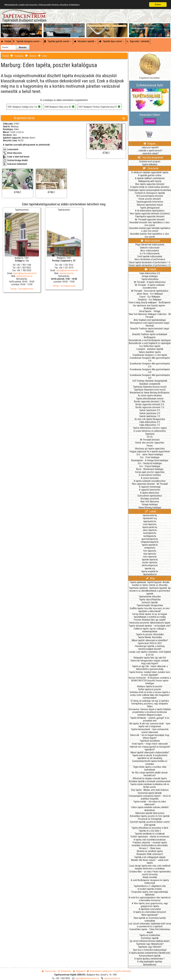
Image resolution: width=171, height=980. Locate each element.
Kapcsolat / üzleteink (138, 41)
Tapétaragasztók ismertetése (150, 202)
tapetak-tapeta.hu (150, 560)
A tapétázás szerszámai (150, 909)
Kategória (19, 56)
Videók (150, 269)
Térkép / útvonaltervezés (22, 289)
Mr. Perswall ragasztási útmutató (150, 220)
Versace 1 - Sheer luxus (150, 848)
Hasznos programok (150, 157)
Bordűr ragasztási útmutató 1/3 (150, 407)
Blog (150, 578)
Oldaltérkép (65, 971)
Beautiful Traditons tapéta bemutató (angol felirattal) (150, 330)
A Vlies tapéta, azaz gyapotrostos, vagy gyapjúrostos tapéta (150, 905)
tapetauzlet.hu (150, 521)
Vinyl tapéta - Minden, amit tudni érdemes (150, 790)
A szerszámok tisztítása (150, 475)
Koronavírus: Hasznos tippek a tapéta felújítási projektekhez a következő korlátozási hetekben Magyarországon (150, 712)
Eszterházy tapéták (150, 938)
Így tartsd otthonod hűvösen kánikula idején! (150, 941)
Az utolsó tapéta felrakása (150, 396)
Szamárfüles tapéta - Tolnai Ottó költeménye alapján (150, 931)
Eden (45, 56)
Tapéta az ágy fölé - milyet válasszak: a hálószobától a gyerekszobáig (150, 668)
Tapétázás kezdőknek (150, 741)
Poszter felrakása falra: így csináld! (150, 620)
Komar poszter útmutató (150, 199)
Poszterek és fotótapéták (150, 819)
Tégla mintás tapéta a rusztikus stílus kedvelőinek (150, 768)
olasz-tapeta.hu (150, 530)
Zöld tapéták (150, 825)
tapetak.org (150, 568)
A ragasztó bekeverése (150, 490)
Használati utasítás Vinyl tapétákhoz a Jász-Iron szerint (150, 235)
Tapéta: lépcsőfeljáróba (150, 600)
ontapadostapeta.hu (150, 542)
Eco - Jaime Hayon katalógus (150, 454)
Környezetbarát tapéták (150, 956)
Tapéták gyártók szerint (58, 41)
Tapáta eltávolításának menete (150, 399)
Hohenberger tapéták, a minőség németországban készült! (150, 648)
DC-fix (150, 437)
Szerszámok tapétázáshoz (150, 496)
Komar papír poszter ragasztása (150, 472)
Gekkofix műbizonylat (150, 248)
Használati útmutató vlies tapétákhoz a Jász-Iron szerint (150, 224)
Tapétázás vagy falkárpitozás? (150, 944)
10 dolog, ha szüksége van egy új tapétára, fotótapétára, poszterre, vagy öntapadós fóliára (150, 704)
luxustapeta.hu (150, 533)
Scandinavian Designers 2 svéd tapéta (150, 355)
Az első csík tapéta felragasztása (150, 419)
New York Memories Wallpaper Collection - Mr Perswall (150, 316)
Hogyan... (150, 144)
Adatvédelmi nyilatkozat (99, 971)
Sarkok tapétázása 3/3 (150, 410)
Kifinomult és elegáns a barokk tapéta (150, 778)
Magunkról (79, 971)
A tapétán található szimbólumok (150, 178)
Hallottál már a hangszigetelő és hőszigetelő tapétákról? (150, 748)
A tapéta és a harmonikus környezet (150, 912)
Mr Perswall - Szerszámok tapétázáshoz (150, 291)
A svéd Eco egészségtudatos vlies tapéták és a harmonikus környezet (150, 899)
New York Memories (150, 502)
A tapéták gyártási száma (150, 175)
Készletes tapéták (85, 41)
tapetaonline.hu (150, 574)
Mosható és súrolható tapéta (150, 851)
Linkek (151, 511)
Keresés (23, 47)
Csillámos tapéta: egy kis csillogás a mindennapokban (150, 630)
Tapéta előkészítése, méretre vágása (150, 428)
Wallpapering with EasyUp (150, 181)
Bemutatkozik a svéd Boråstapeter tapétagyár (150, 340)
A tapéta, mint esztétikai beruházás (150, 840)
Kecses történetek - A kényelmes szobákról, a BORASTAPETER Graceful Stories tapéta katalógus (150, 681)
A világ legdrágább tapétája (150, 962)
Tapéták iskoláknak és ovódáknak (150, 834)
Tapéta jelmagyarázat (150, 208)
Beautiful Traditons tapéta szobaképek (150, 334)
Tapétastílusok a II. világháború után (150, 886)
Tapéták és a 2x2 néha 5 (150, 831)
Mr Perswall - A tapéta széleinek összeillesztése (150, 286)
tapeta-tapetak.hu (150, 545)
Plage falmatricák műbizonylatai (150, 245)
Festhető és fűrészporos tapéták (150, 193)
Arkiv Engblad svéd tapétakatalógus (150, 320)
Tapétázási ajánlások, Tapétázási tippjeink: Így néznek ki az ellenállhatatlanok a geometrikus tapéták (150, 591)
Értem (158, 4)
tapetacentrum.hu (24, 276)
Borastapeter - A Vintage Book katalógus (150, 460)
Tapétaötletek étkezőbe (150, 597)
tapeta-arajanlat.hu (150, 571)
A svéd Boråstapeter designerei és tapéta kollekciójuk (150, 882)
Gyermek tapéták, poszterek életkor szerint (150, 822)
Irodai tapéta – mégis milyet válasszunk (150, 744)
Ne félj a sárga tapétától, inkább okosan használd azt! (150, 774)
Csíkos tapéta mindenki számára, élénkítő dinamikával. (150, 809)
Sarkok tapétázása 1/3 (150, 416)
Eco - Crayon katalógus (150, 466)
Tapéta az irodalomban (150, 935)
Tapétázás (150, 434)
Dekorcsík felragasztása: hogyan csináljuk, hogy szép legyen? (150, 662)
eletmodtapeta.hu (150, 565)
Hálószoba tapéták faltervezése (150, 813)
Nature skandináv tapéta (150, 352)
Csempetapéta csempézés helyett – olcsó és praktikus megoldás (150, 797)
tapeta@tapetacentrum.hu (25, 273)
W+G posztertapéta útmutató (150, 196)
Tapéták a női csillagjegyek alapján (150, 857)
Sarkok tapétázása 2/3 (150, 413)
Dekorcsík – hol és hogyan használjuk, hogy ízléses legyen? (150, 736)
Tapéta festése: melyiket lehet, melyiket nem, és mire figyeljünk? (150, 674)
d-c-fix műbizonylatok (150, 253)
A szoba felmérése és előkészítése (150, 431)
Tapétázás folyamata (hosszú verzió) (150, 387)
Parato (150, 446)
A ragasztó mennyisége (150, 487)
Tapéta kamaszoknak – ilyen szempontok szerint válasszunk (150, 731)
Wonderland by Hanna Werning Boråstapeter (150, 393)
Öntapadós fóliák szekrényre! (150, 854)
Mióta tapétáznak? (150, 915)
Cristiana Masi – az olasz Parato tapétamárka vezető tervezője (150, 873)
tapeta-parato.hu (150, 527)
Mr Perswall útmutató (150, 440)
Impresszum (49, 971)
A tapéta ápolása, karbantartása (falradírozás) (150, 953)
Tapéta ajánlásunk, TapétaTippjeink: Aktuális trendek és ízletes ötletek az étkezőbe (150, 584)
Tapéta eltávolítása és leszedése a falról (150, 828)
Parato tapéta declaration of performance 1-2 (150, 265)
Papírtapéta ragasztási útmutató (150, 216)
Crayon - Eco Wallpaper (150, 297)
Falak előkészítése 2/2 (150, 273)
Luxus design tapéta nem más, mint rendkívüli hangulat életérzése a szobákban (150, 867)
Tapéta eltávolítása (150, 279)
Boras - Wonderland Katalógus (150, 469)
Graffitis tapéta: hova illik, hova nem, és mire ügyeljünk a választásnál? (150, 610)
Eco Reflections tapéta (150, 346)
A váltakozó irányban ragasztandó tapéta (150, 172)
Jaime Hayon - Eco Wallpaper (150, 294)
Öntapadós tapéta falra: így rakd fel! (150, 658)
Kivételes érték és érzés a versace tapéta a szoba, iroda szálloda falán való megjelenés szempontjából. (150, 695)
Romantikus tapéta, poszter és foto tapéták (150, 816)
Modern (33, 56)
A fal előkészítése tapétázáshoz (150, 211)
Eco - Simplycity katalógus (150, 463)
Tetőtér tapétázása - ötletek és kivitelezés (150, 837)
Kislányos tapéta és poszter (150, 686)
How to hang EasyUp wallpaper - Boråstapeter (150, 302)
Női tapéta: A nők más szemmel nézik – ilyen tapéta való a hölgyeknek (150, 725)
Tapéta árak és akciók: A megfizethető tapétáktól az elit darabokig (150, 757)
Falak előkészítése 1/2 (150, 425)
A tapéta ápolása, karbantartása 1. (150, 959)
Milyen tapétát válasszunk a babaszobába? (150, 752)
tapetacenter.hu (66, 273)
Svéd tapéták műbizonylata (150, 256)
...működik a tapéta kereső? (150, 151)
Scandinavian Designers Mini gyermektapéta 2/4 (150, 365)
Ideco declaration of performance (150, 259)
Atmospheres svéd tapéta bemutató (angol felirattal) (150, 324)
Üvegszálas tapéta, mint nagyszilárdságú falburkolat (150, 893)
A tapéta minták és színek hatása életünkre (150, 187)
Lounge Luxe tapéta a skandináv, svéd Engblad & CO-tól (150, 653)
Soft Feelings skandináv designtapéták (150, 381)
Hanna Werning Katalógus (150, 507)
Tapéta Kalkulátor (150, 164)
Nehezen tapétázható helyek (150, 205)
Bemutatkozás (150, 965)
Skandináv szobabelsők (150, 384)
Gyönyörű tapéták (150, 602)
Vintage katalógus (150, 276)
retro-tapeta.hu (150, 557)
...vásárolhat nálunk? (150, 153)
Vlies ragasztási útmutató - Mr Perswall (150, 484)
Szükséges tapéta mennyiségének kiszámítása (150, 190)
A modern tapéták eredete (150, 889)
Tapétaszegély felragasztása (150, 605)
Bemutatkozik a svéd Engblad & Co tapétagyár (150, 343)
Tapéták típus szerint (111, 41)
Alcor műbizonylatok (150, 251)
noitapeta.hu (150, 548)
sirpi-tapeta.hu (150, 554)
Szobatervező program (150, 161)
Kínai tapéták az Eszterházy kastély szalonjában (150, 919)
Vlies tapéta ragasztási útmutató (150, 184)
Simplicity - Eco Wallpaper (150, 300)
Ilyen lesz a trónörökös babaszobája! (150, 950)
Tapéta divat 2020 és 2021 (150, 643)
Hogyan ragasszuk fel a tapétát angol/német (150, 452)
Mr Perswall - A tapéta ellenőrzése (150, 282)
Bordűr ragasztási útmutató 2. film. (150, 401)
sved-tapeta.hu (150, 524)
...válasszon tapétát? (150, 147)
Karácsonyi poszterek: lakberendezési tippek (150, 623)
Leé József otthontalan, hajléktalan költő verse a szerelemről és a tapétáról (150, 925)
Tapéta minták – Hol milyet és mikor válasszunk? (150, 803)
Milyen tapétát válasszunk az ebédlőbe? (150, 640)
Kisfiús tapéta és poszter (150, 689)
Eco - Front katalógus (150, 457)
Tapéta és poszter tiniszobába (150, 634)
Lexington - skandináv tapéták (150, 349)
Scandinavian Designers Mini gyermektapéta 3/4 (150, 371)
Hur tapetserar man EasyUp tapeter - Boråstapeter (150, 307)
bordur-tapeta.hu (150, 562)
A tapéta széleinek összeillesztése (150, 481)
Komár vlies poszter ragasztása (150, 443)
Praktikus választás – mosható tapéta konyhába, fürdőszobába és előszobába (150, 844)
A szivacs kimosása (150, 478)
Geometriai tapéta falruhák (150, 793)
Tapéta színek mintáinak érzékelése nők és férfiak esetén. (150, 786)
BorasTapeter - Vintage (150, 311)
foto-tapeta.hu (150, 551)
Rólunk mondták (150, 877)
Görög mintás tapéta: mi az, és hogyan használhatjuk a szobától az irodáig (150, 615)
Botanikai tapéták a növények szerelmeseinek (150, 781)
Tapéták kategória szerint (27, 41)
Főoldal (6, 41)
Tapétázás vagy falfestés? (150, 947)
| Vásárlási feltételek (122, 971)
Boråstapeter (150, 337)
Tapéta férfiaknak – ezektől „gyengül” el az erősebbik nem (150, 719)
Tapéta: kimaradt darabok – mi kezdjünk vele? (150, 626)
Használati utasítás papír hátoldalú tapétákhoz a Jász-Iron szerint (150, 230)
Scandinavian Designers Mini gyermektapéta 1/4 (150, 359)
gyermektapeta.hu (150, 539)
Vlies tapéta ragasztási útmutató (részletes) (150, 214)
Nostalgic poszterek (150, 499)
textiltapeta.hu (150, 536)
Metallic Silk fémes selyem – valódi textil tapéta (150, 861)
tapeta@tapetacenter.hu (67, 270)
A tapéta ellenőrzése (150, 493)
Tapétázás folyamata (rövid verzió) (150, 390)
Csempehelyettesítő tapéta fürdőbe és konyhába (150, 762)
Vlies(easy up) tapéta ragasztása (150, 449)
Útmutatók (151, 168)
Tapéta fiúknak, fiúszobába (150, 637)
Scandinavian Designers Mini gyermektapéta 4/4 (150, 376)
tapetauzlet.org (150, 518)
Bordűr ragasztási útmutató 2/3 (150, 404)
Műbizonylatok (150, 241)
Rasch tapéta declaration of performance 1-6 (150, 262)
